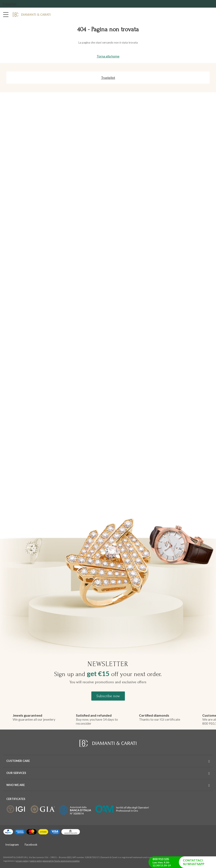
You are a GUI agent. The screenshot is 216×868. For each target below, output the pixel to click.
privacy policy (22, 861)
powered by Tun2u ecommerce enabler (61, 861)
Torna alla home (108, 56)
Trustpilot (9, 4)
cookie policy (36, 861)
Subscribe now (108, 696)
